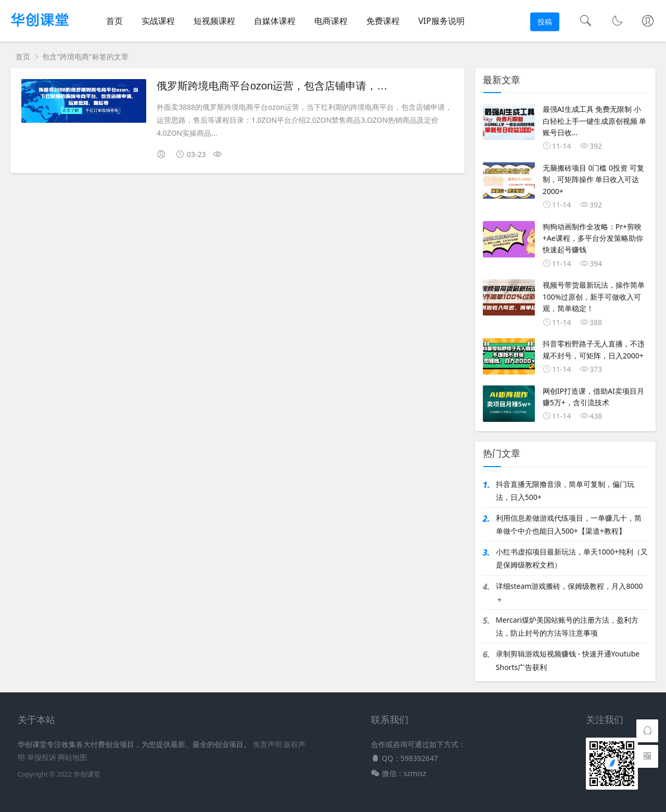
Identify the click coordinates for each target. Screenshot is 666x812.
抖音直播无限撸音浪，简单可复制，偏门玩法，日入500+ (565, 491)
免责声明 (267, 744)
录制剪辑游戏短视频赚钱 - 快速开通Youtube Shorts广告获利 (568, 660)
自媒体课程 (275, 21)
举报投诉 (42, 757)
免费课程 (383, 21)
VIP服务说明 (441, 21)
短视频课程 (214, 21)
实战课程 (158, 21)
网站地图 (72, 757)
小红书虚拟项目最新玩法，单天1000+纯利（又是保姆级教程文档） (572, 558)
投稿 (545, 22)
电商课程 (331, 21)
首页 (114, 21)
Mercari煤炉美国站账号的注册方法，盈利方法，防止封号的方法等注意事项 (567, 626)
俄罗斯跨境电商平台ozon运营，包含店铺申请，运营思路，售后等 (308, 86)
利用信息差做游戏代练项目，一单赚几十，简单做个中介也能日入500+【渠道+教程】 (569, 524)
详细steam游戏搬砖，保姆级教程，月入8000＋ (569, 592)
